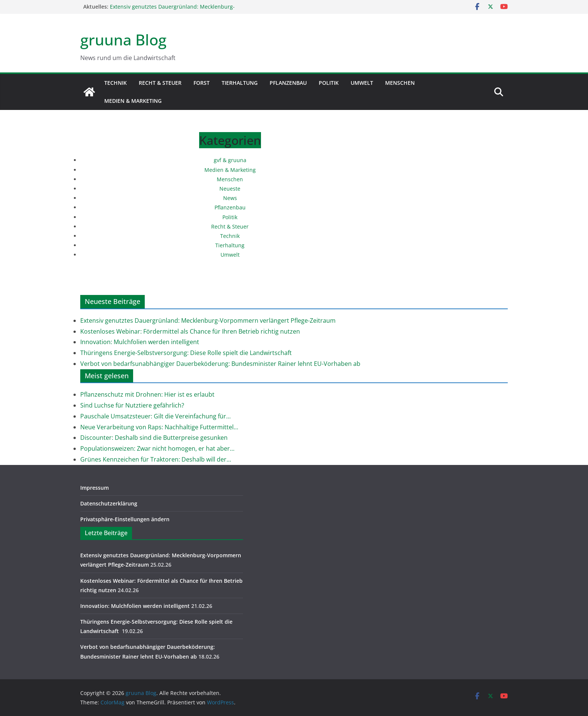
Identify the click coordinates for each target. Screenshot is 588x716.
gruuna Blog (123, 40)
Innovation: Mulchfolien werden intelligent (140, 342)
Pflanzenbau (288, 83)
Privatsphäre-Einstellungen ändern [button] (125, 519)
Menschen (400, 83)
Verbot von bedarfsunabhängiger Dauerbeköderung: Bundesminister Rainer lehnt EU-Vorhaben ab (220, 364)
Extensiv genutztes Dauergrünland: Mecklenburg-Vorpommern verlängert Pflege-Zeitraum (172, 10)
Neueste (230, 189)
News (230, 198)
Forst (202, 83)
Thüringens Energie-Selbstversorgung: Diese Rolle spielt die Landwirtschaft (187, 353)
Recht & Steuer (160, 83)
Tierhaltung (240, 83)
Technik (115, 83)
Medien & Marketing (133, 101)
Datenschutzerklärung (109, 503)
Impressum (94, 488)
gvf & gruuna (230, 160)
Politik (329, 83)
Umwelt (362, 83)
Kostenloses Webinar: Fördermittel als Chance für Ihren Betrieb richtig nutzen (190, 331)
